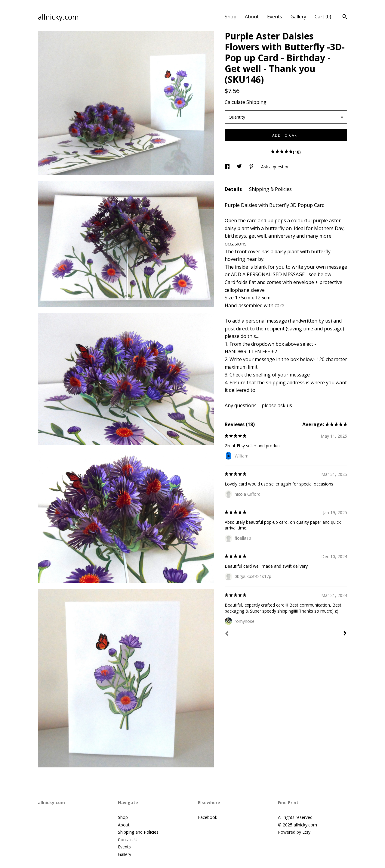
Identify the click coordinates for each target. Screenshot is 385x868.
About (252, 17)
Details (234, 189)
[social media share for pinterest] (252, 167)
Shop (231, 17)
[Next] (345, 634)
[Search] (345, 17)
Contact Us (129, 840)
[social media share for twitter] (240, 167)
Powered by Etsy (294, 832)
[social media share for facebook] (228, 167)
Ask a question (275, 167)
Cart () (323, 17)
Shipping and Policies (138, 832)
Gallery (298, 17)
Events (275, 17)
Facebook (208, 817)
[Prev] (227, 634)
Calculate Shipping (246, 102)
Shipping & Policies (270, 189)
